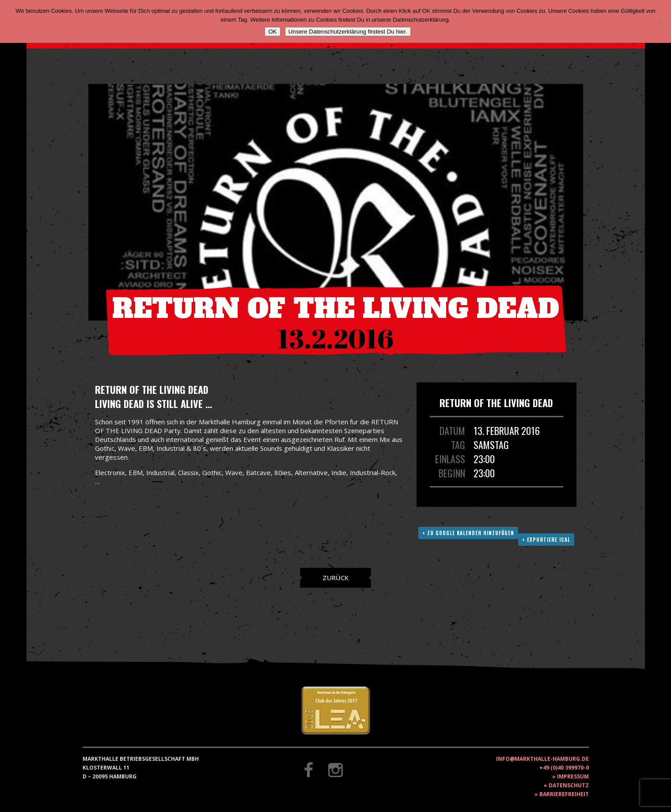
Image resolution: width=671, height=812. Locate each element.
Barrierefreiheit (564, 794)
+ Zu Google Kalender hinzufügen (468, 533)
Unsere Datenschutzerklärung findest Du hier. (348, 32)
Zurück (335, 578)
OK (272, 32)
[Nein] (660, 22)
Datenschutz (569, 785)
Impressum (573, 776)
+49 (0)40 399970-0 (564, 768)
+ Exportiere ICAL (546, 540)
